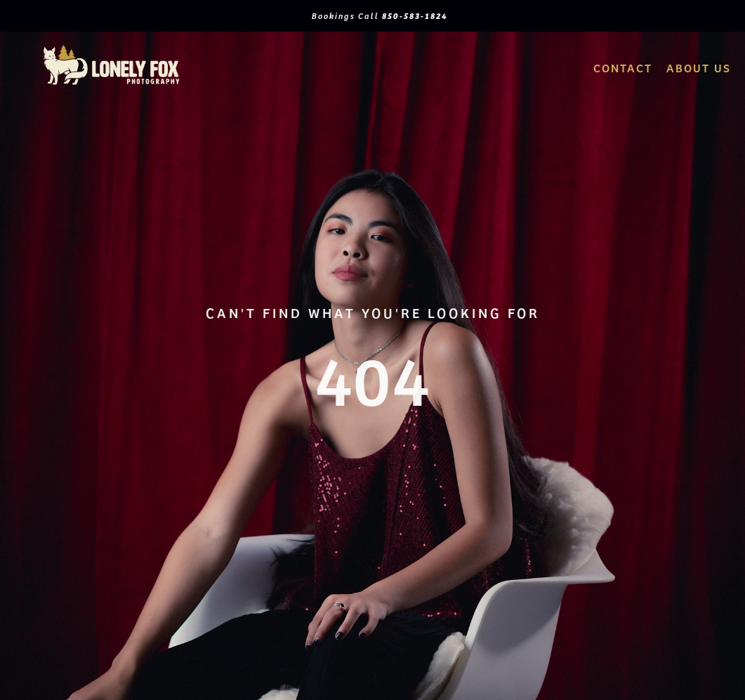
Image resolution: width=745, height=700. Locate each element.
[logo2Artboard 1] (112, 48)
